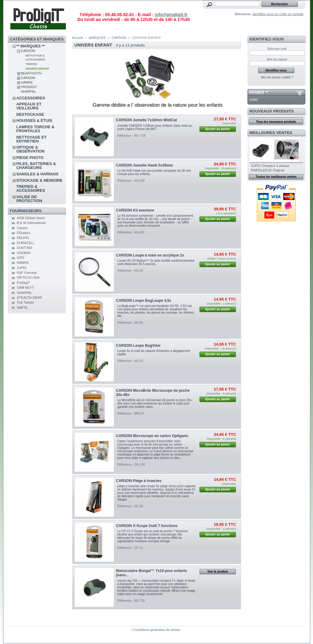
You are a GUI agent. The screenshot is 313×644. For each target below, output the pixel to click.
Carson (22, 228)
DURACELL (26, 243)
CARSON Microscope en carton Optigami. (152, 436)
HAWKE (27, 82)
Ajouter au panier (217, 129)
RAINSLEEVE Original (267, 170)
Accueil (78, 38)
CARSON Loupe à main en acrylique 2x (150, 255)
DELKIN (23, 238)
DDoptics (24, 233)
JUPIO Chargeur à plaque (270, 166)
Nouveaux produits (272, 111)
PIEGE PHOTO (30, 158)
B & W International (31, 223)
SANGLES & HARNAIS (37, 174)
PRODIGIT (29, 87)
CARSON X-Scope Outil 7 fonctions (147, 526)
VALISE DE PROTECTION (29, 199)
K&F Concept (27, 273)
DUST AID (24, 248)
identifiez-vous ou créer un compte (278, 14)
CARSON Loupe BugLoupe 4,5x (144, 301)
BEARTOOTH (31, 73)
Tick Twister (25, 302)
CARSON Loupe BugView (138, 346)
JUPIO (22, 268)
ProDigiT (23, 283)
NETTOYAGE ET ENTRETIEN (32, 139)
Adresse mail (277, 49)
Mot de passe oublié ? (277, 77)
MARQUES (97, 38)
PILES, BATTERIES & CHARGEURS (36, 166)
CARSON (28, 51)
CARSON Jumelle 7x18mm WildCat (146, 120)
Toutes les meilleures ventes (276, 177)
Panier (257, 92)
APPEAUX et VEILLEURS (29, 106)
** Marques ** (31, 46)
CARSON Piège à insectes (139, 481)
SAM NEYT (25, 288)
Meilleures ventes (271, 133)
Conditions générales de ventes (157, 630)
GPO (20, 258)
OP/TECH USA (28, 277)
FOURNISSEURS (26, 211)
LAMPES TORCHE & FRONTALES (35, 129)
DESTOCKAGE (30, 114)
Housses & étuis (34, 121)
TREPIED (31, 64)
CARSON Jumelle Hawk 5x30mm (145, 165)
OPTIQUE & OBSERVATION (31, 149)
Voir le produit (218, 572)
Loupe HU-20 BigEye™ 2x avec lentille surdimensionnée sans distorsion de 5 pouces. (156, 262)
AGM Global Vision (31, 218)
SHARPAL (29, 91)
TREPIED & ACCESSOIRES (31, 188)
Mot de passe (277, 59)
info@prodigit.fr (171, 15)
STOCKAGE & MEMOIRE (39, 180)
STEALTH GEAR (29, 298)
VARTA (22, 308)
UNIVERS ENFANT (37, 69)
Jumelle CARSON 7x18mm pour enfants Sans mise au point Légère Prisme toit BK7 (155, 127)
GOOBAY (24, 253)
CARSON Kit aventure (135, 210)
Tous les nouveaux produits (276, 122)
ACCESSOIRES (31, 98)
